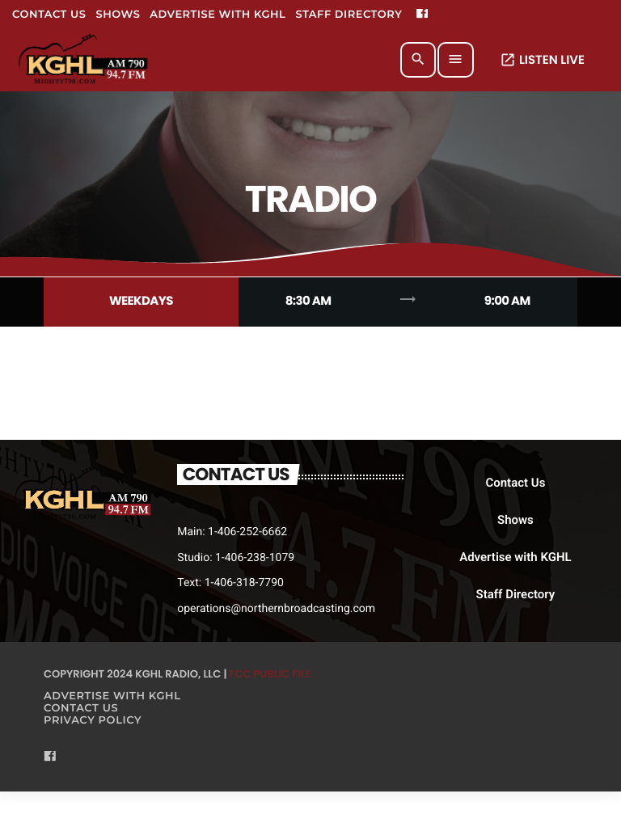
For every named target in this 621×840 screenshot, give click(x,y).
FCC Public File (270, 674)
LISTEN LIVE (542, 60)
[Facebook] (422, 15)
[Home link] (84, 60)
